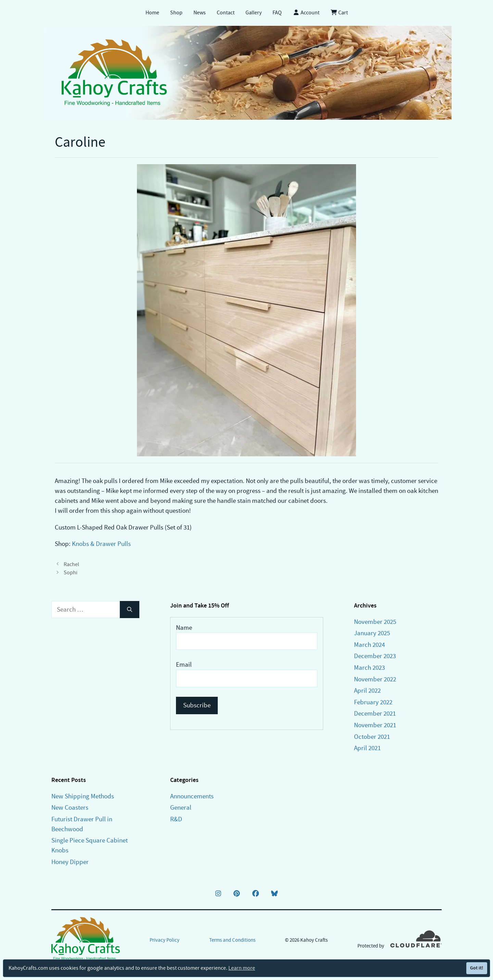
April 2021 (367, 748)
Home (152, 13)
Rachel (71, 564)
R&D (176, 819)
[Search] (130, 610)
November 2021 (375, 725)
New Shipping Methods (83, 796)
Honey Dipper (70, 862)
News (200, 13)
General (181, 807)
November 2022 (375, 679)
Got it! (477, 968)
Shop (176, 13)
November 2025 (375, 622)
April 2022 (367, 690)
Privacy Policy (165, 940)
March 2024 (369, 645)
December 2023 (375, 656)
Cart (339, 13)
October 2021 (372, 737)
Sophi (71, 572)
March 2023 (369, 668)
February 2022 (373, 702)
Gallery (254, 13)
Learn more (242, 968)
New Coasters (70, 807)
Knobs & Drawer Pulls (101, 544)
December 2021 (375, 713)
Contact (226, 13)
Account (306, 13)
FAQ (277, 13)
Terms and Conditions (232, 940)
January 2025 (372, 633)
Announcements (192, 796)
